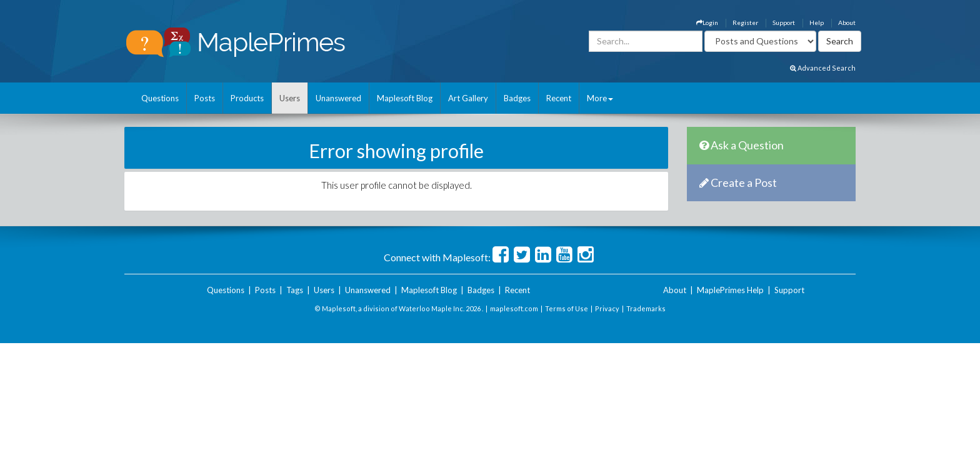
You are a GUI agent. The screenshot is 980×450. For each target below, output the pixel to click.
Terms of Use (567, 308)
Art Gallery (468, 98)
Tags (295, 290)
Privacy (607, 308)
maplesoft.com (514, 308)
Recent (559, 98)
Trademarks (646, 308)
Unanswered (338, 98)
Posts (205, 98)
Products (247, 98)
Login (707, 22)
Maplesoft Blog (405, 98)
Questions (160, 98)
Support (784, 22)
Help (817, 22)
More (600, 98)
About (847, 22)
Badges (517, 98)
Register (745, 22)
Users (290, 98)
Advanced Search (823, 68)
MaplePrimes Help (730, 290)
